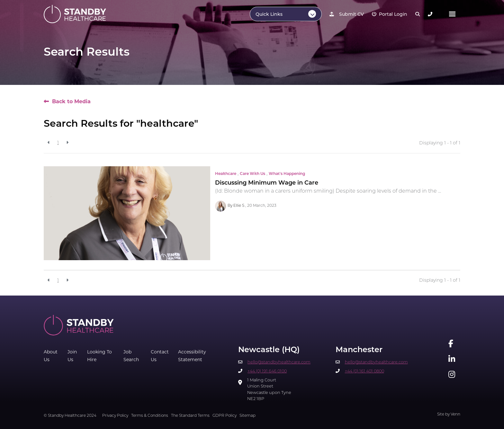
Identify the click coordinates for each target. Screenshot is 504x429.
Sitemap (248, 416)
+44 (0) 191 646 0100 (267, 371)
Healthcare (226, 174)
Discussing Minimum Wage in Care (267, 183)
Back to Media (71, 101)
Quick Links (269, 14)
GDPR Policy (225, 416)
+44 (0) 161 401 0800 (364, 371)
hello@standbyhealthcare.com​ (279, 362)
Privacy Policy (115, 416)
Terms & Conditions (150, 416)
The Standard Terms (190, 416)
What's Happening (287, 174)
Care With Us (252, 174)
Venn (455, 415)
